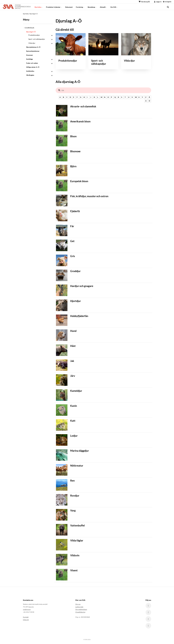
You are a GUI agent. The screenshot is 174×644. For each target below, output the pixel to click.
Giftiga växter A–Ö (33, 67)
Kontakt (26, 617)
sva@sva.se (27, 609)
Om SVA (114, 7)
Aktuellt (103, 7)
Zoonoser (30, 55)
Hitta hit (26, 620)
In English (167, 2)
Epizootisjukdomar (33, 51)
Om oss (78, 604)
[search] (168, 7)
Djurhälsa (39, 7)
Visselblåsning (80, 612)
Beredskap (92, 7)
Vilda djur (32, 43)
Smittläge (29, 59)
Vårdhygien (30, 75)
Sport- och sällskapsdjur (37, 39)
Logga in (158, 2)
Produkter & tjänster (54, 7)
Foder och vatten (32, 63)
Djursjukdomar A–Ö (33, 47)
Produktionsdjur (34, 35)
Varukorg (144, 2)
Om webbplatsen (81, 609)
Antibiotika (30, 71)
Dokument (69, 7)
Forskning (80, 7)
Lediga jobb (79, 607)
